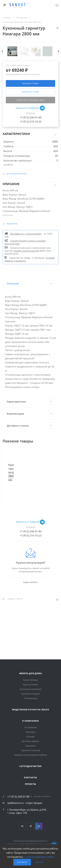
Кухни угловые (30, 684)
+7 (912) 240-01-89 (31, 156)
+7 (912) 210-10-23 (31, 160)
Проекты (31, 784)
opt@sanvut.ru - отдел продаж (25, 803)
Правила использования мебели (31, 755)
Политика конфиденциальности (30, 841)
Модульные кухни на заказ (30, 709)
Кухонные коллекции (30, 689)
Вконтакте (22, 826)
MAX (39, 826)
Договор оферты (30, 741)
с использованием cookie (39, 857)
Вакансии (30, 746)
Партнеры (30, 732)
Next (59, 90)
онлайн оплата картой (26, 289)
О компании (30, 721)
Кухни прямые (30, 680)
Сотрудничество (30, 766)
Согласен (22, 862)
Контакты (30, 777)
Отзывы (30, 737)
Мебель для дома (31, 673)
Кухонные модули (30, 694)
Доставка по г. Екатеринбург (26, 272)
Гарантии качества (30, 750)
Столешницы (31, 698)
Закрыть (40, 862)
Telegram (30, 826)
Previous (2, 90)
